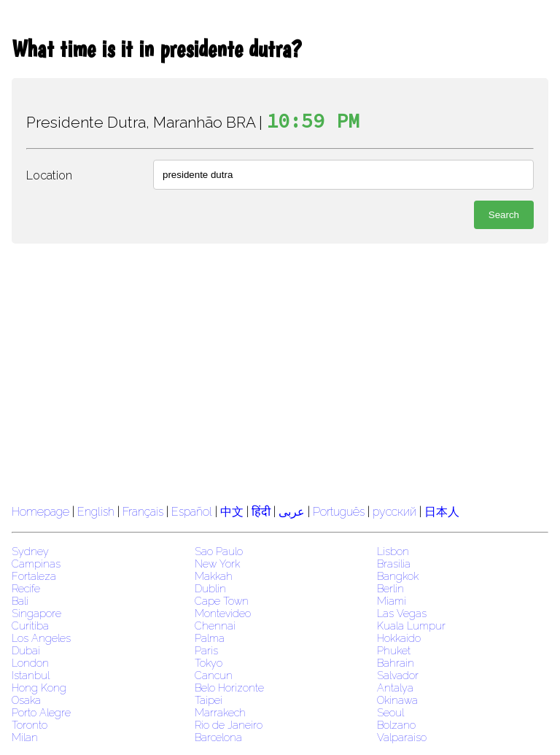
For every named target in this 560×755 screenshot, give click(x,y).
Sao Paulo (219, 551)
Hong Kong (39, 688)
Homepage (40, 512)
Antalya (395, 688)
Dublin (210, 588)
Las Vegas (402, 613)
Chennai (215, 626)
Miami (392, 601)
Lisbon (393, 551)
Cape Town (222, 601)
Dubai (26, 650)
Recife (26, 588)
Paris (206, 650)
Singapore (36, 613)
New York (217, 564)
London (30, 663)
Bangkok (398, 576)
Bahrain (396, 663)
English (96, 512)
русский (394, 512)
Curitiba (30, 626)
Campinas (36, 564)
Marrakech (220, 712)
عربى (292, 512)
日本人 (442, 512)
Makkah (214, 576)
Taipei (209, 700)
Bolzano (396, 725)
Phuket (394, 650)
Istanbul (31, 675)
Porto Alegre (41, 712)
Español (193, 512)
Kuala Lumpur (411, 626)
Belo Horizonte (229, 688)
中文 (232, 512)
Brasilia (394, 564)
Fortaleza (34, 576)
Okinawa (397, 700)
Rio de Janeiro (229, 725)
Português (339, 512)
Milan (25, 737)
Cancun (214, 675)
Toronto (30, 725)
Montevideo (223, 613)
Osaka (26, 700)
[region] (280, 372)
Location (49, 175)
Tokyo (209, 663)
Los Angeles (41, 638)
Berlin (390, 588)
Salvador (398, 675)
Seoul (390, 712)
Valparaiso (402, 737)
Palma (210, 638)
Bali (20, 601)
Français (143, 512)
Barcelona (218, 737)
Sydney (30, 551)
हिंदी (261, 512)
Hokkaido (399, 638)
